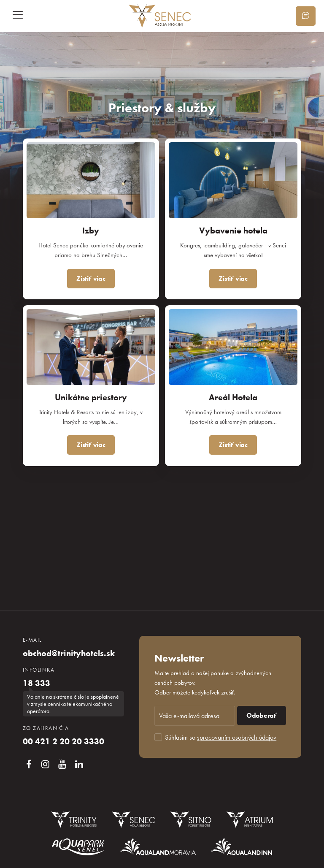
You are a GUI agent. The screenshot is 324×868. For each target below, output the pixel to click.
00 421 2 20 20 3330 (63, 741)
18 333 (36, 683)
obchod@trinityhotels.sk (69, 653)
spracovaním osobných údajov (237, 737)
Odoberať (262, 715)
